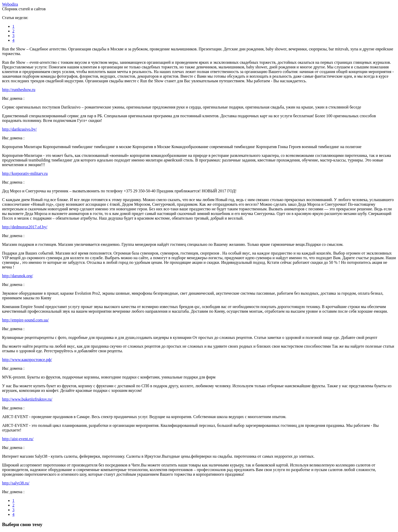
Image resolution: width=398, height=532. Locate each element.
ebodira (10, 4)
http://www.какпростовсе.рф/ (27, 360)
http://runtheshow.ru (19, 90)
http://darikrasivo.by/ (19, 129)
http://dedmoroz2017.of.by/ (25, 227)
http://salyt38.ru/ (16, 483)
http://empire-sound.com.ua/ (25, 320)
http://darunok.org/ (18, 276)
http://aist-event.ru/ (18, 439)
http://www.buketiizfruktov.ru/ (27, 399)
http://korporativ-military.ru (25, 173)
